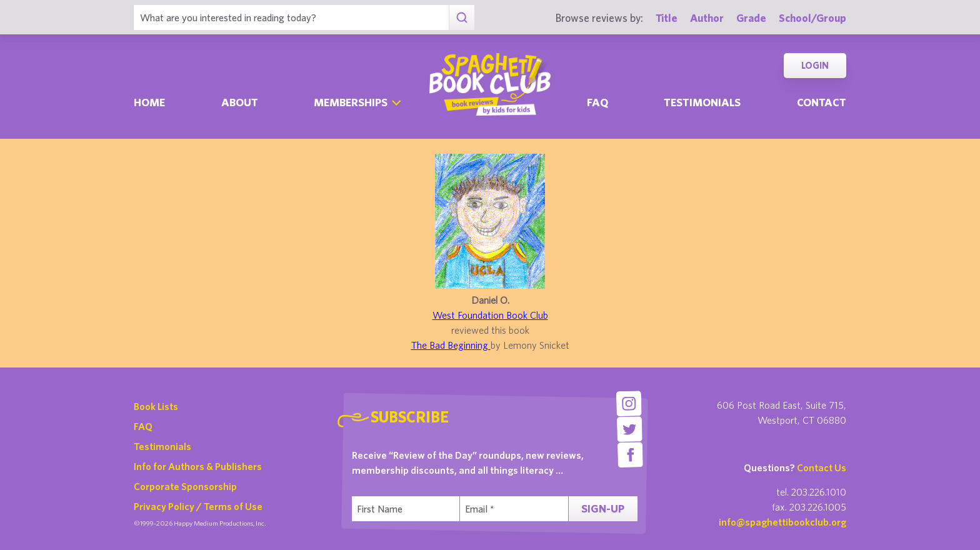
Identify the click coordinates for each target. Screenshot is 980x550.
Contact (822, 102)
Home (149, 102)
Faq (597, 102)
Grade (751, 18)
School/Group (812, 18)
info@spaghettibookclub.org (782, 522)
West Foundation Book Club (490, 315)
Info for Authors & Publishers (198, 466)
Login (815, 65)
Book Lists (156, 406)
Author (707, 18)
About (240, 102)
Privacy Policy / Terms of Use (198, 506)
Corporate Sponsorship (185, 486)
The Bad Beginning (451, 345)
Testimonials (702, 102)
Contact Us (822, 467)
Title (667, 18)
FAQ (143, 426)
